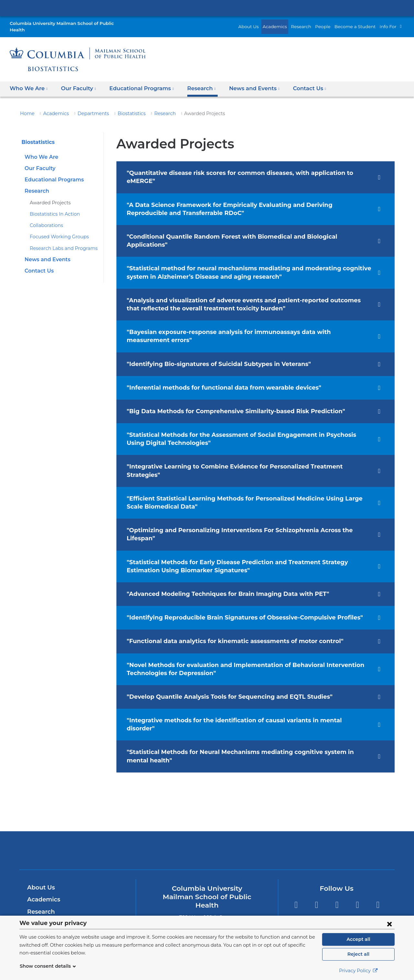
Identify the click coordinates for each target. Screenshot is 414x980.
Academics (286, 23)
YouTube (378, 858)
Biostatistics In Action (52, 207)
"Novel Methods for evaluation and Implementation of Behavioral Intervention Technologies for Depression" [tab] (234, 630)
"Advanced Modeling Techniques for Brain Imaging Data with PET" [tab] (219, 555)
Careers (38, 901)
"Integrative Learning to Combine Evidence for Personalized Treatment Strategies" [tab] (241, 444)
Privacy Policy (358, 971)
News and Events (46, 253)
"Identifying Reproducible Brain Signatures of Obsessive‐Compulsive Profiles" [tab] (236, 578)
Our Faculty (39, 162)
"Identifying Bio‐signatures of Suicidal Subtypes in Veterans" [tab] (211, 341)
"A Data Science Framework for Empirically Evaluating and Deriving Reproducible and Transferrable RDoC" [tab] (246, 194)
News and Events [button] (242, 82)
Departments (86, 107)
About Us (262, 23)
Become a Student (359, 23)
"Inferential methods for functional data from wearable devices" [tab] (215, 365)
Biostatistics (120, 107)
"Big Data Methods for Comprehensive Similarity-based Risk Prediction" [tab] (227, 388)
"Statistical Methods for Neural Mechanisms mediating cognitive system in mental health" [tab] (240, 709)
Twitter (296, 858)
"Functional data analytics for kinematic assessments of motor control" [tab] (226, 602)
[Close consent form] (389, 924)
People (330, 23)
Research (310, 23)
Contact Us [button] (294, 82)
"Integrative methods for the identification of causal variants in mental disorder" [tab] (237, 681)
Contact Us (38, 264)
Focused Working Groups (56, 230)
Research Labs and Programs (61, 242)
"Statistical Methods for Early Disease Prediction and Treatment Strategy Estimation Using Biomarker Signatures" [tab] (243, 527)
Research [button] (191, 82)
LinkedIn (358, 858)
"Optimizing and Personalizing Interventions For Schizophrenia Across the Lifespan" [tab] (245, 499)
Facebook (316, 858)
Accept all (358, 939)
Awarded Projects (48, 196)
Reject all (358, 954)
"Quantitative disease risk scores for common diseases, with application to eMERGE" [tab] (246, 167)
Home (26, 107)
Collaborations (45, 219)
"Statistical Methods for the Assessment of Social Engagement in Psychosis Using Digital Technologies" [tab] (241, 416)
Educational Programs (52, 173)
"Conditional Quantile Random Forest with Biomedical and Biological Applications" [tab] (242, 222)
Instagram (337, 858)
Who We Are (40, 150)
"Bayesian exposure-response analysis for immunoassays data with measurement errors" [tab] (241, 313)
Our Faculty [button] (75, 82)
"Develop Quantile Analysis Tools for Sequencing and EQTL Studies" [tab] (222, 658)
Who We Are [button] (28, 82)
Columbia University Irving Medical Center (207, 8)
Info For (389, 23)
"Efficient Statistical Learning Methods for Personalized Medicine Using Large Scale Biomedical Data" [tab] (243, 472)
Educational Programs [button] (134, 82)
